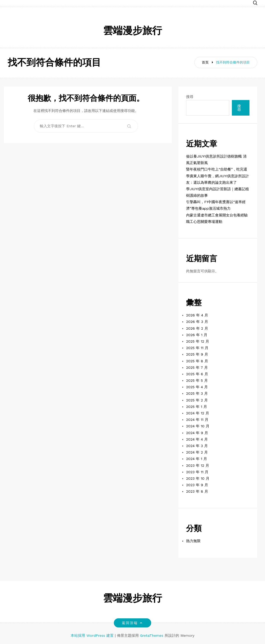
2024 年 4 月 (197, 439)
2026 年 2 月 (197, 328)
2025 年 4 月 (197, 387)
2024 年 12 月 (198, 413)
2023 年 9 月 (197, 485)
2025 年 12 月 (198, 341)
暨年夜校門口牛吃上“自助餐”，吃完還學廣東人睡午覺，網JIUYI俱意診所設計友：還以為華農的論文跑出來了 (218, 176)
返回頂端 (132, 623)
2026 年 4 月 (197, 315)
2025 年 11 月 (197, 348)
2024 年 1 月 (197, 459)
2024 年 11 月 (197, 420)
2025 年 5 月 (197, 380)
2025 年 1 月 (197, 407)
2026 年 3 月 (197, 322)
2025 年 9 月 (197, 354)
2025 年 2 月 (197, 400)
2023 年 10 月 (198, 478)
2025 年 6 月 (197, 374)
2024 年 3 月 (197, 446)
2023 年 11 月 (197, 472)
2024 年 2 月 (197, 452)
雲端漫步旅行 (132, 31)
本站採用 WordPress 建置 (93, 635)
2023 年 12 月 (198, 465)
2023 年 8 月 (197, 491)
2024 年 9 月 (197, 433)
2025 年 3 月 (197, 393)
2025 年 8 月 (197, 361)
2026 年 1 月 (197, 335)
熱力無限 (193, 541)
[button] (255, 3)
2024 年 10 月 (198, 426)
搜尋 (190, 97)
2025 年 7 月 (197, 367)
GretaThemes (152, 635)
